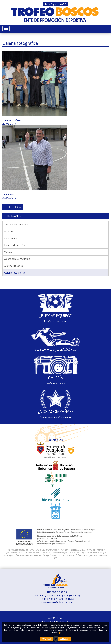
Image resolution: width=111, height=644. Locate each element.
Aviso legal (55, 618)
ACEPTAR (46, 639)
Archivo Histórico (14, 266)
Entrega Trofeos (12, 120)
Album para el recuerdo (17, 259)
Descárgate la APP (56, 4)
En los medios (12, 238)
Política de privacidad (55, 621)
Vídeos (8, 252)
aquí (59, 633)
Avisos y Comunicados (16, 224)
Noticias (9, 231)
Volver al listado (13, 207)
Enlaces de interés (14, 245)
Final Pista (8, 194)
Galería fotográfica (15, 273)
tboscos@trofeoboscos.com (57, 602)
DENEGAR (64, 639)
